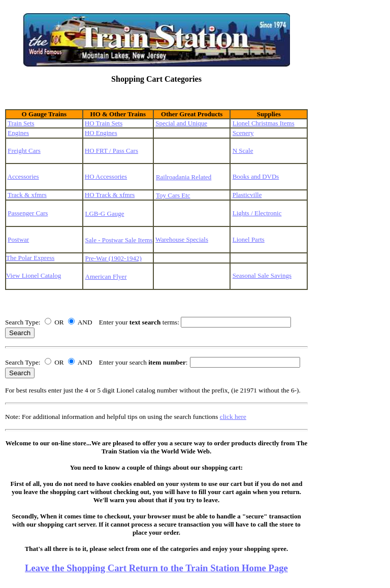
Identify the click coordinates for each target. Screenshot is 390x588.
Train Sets (21, 123)
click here (233, 417)
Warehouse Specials (182, 239)
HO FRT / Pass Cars (111, 151)
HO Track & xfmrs (110, 195)
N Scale (243, 151)
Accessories (23, 176)
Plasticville (247, 195)
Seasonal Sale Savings (262, 275)
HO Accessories (106, 176)
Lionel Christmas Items (264, 123)
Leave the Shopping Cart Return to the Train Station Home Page (156, 568)
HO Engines (101, 133)
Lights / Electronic (257, 213)
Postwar (18, 239)
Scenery (243, 133)
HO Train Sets (104, 123)
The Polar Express (30, 258)
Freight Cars (24, 151)
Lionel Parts (249, 239)
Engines (18, 133)
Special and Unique (181, 123)
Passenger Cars (28, 213)
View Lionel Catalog (34, 275)
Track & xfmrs (27, 195)
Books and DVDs (256, 176)
